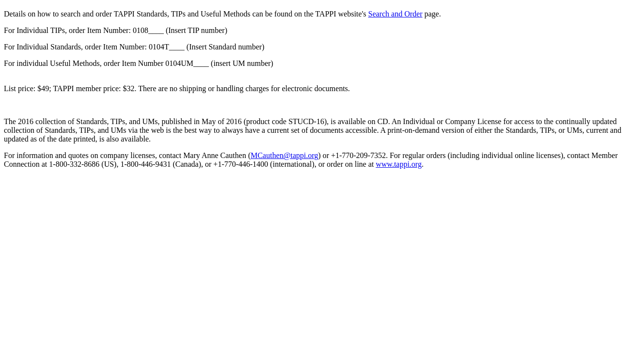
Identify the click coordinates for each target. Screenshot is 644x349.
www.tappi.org (399, 164)
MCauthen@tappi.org (284, 155)
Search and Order (395, 14)
